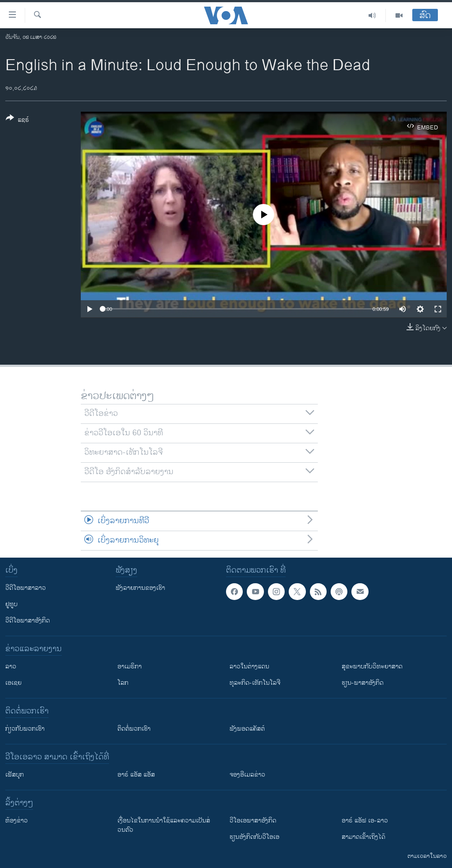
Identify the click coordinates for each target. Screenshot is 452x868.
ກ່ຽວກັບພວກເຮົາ (25, 729)
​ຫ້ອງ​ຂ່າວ (17, 821)
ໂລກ (123, 683)
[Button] (17, 121)
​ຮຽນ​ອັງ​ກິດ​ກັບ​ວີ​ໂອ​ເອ (254, 837)
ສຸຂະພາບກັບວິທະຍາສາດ (372, 666)
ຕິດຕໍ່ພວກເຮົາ (134, 729)
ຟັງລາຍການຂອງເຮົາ (140, 588)
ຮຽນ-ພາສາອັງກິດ (363, 683)
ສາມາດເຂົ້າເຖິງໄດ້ (363, 837)
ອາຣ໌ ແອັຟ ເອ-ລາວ (365, 821)
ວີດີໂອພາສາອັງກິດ (28, 621)
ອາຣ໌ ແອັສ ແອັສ (136, 775)
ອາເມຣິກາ (130, 666)
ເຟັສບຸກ (15, 775)
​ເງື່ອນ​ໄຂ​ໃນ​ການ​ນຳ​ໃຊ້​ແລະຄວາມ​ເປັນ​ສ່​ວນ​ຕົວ (164, 825)
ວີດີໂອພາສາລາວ (26, 588)
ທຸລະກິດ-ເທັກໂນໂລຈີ (255, 683)
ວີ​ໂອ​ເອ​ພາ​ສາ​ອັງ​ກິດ (253, 821)
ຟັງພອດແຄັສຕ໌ (247, 729)
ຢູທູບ (11, 604)
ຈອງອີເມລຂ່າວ (247, 775)
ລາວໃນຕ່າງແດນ (249, 666)
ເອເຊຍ (13, 683)
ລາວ (11, 666)
